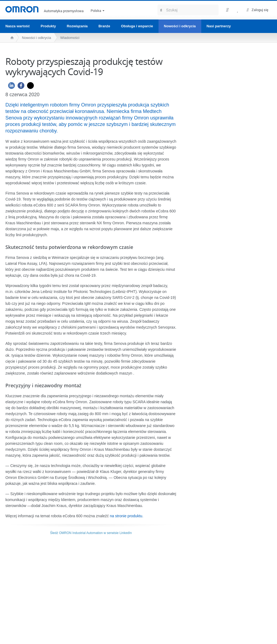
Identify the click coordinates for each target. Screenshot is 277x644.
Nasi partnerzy (219, 26)
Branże (104, 26)
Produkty (48, 26)
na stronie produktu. (127, 516)
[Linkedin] (10, 87)
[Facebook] (20, 87)
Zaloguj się (260, 10)
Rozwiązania (77, 26)
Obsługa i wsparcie (137, 26)
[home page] (11, 38)
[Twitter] (29, 87)
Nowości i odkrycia (180, 26)
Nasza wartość (18, 26)
